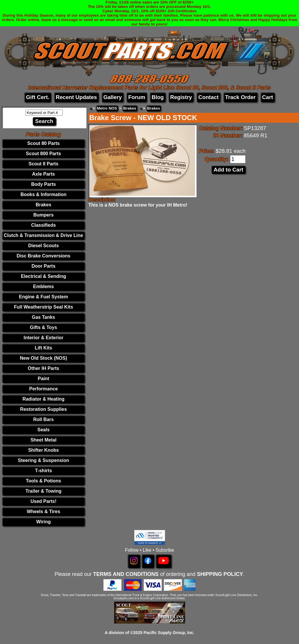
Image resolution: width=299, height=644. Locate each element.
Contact (208, 97)
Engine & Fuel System (44, 297)
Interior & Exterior (44, 338)
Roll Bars (44, 419)
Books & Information (43, 194)
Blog (158, 97)
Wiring (44, 522)
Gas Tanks (44, 317)
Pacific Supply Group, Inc (168, 633)
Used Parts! (43, 501)
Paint (43, 379)
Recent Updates (76, 97)
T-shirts (44, 471)
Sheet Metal (43, 440)
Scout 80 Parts (43, 143)
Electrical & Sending (44, 276)
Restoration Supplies (44, 409)
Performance (44, 389)
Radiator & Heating (44, 399)
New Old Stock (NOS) (44, 358)
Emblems (43, 286)
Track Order (240, 97)
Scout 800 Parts (44, 154)
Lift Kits (44, 348)
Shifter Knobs (43, 450)
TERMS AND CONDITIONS (126, 574)
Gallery (113, 97)
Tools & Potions (44, 481)
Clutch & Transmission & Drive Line (43, 235)
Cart (268, 97)
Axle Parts (44, 174)
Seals (44, 430)
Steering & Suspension (43, 460)
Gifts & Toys (43, 327)
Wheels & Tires (44, 511)
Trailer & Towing (43, 491)
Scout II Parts (44, 164)
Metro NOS (107, 108)
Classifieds (44, 225)
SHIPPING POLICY (220, 574)
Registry (181, 97)
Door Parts (44, 266)
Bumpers (43, 215)
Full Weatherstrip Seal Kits (44, 307)
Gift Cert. (38, 97)
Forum (137, 97)
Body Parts (44, 184)
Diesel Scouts (43, 246)
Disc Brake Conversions (44, 256)
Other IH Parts (44, 368)
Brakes (43, 205)
